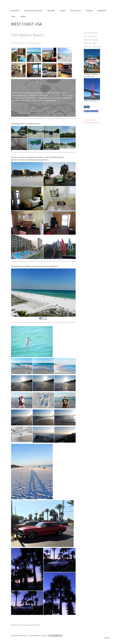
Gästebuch (102, 11)
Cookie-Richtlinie (55, 95)
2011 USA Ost (89, 36)
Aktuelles (51, 11)
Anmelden (107, 638)
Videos (23, 16)
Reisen (63, 11)
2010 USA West (90, 33)
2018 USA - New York (92, 47)
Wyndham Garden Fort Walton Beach (26, 43)
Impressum (15, 636)
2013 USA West (90, 40)
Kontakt (89, 11)
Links (13, 16)
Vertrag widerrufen (55, 636)
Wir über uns (76, 11)
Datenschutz (24, 636)
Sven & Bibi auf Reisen (33, 11)
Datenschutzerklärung (21, 103)
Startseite (15, 11)
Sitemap (43, 636)
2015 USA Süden (90, 43)
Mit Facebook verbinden (91, 111)
